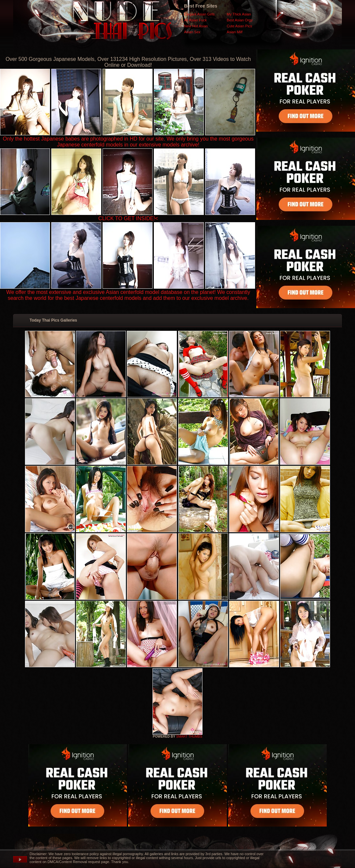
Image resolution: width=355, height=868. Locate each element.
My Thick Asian (239, 14)
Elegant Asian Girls (199, 14)
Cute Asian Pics (239, 26)
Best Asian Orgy (240, 20)
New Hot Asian (196, 26)
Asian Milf (235, 32)
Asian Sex (192, 32)
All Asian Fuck (195, 20)
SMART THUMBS (189, 736)
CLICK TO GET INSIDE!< (128, 218)
